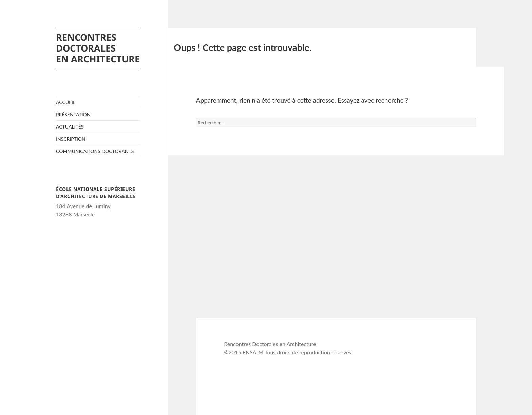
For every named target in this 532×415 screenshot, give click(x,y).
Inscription (71, 139)
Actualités (70, 127)
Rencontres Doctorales (98, 48)
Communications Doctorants (95, 151)
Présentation (73, 114)
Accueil (66, 102)
